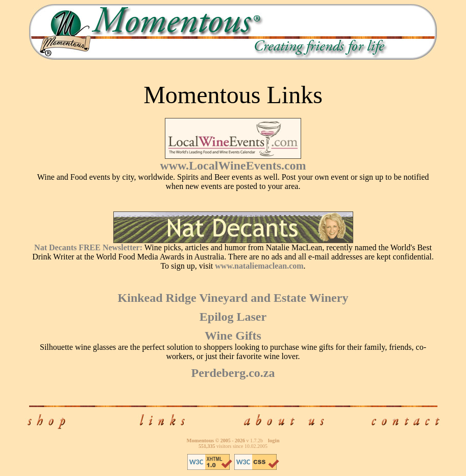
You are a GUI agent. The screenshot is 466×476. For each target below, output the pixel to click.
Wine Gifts (233, 336)
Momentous (200, 441)
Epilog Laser (233, 317)
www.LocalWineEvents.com (233, 165)
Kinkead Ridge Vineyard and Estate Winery (233, 298)
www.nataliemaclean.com (259, 266)
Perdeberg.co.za (233, 373)
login (274, 441)
